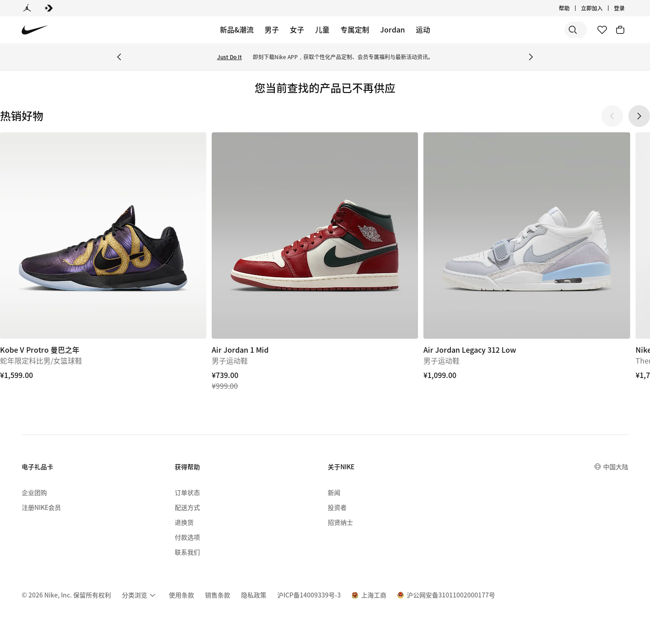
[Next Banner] (531, 57)
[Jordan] (27, 8)
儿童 (322, 29)
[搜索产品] (555, 30)
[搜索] (519, 30)
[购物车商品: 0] (620, 30)
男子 (272, 29)
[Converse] (49, 8)
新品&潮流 (237, 29)
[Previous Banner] (119, 57)
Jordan (392, 29)
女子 (297, 29)
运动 (423, 29)
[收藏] (602, 30)
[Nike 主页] (35, 30)
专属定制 (355, 29)
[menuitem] (140, 595)
